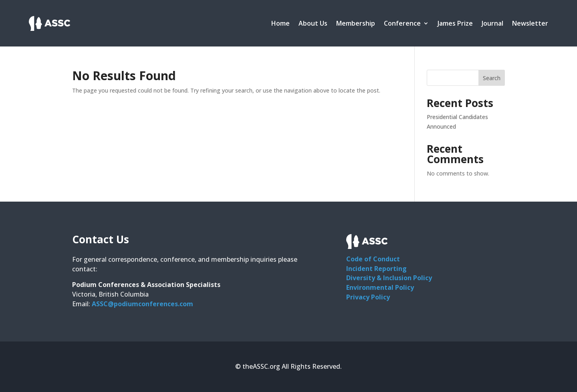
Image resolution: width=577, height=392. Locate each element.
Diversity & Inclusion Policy (389, 278)
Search (492, 78)
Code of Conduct (373, 259)
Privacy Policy (368, 297)
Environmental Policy (380, 287)
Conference (402, 23)
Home (280, 23)
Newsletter (530, 23)
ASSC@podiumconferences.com (142, 304)
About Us (313, 23)
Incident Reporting (376, 269)
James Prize (455, 23)
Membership (356, 23)
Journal (492, 23)
